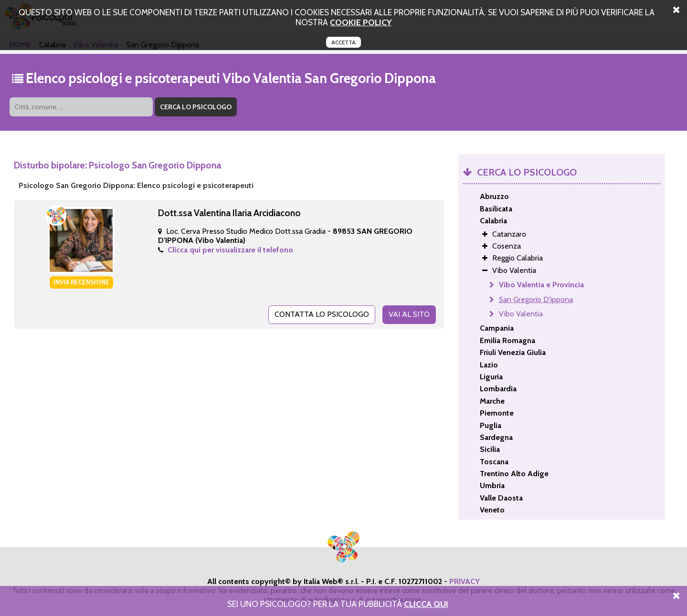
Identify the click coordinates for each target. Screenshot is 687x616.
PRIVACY (465, 581)
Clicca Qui (426, 604)
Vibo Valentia (521, 314)
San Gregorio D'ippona (536, 299)
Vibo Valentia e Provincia (541, 285)
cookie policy (361, 22)
